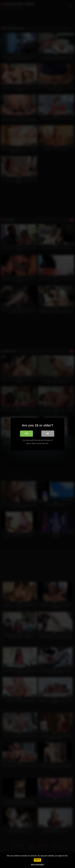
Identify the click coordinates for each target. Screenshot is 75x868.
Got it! (37, 860)
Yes (26, 433)
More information (37, 864)
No (48, 433)
